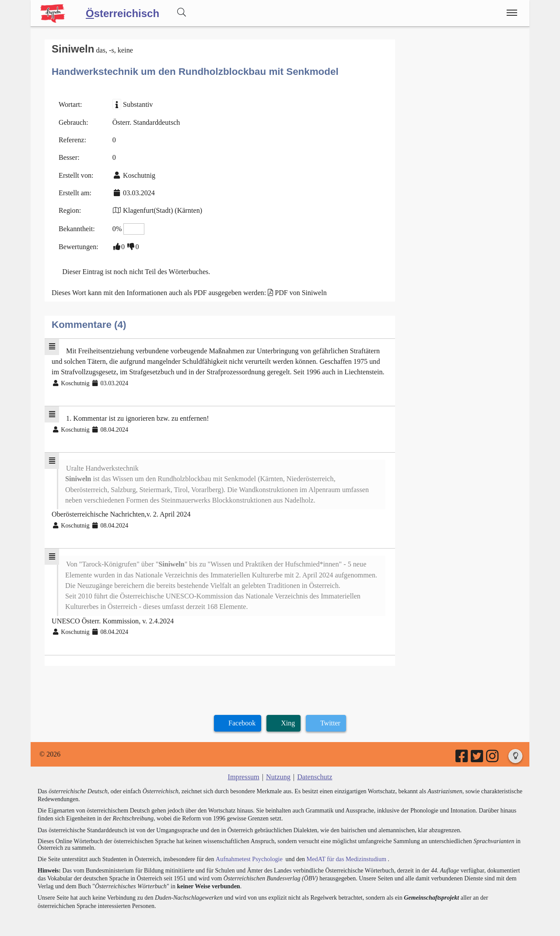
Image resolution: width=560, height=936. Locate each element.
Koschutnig (139, 174)
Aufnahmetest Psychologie (248, 853)
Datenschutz (314, 772)
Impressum (244, 772)
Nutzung (278, 772)
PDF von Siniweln (298, 291)
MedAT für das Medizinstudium (344, 853)
